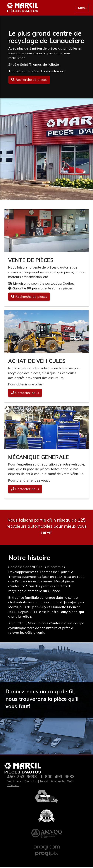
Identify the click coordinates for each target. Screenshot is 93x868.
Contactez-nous (25, 393)
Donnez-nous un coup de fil (39, 692)
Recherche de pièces (29, 297)
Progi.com (13, 785)
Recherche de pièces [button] (29, 80)
